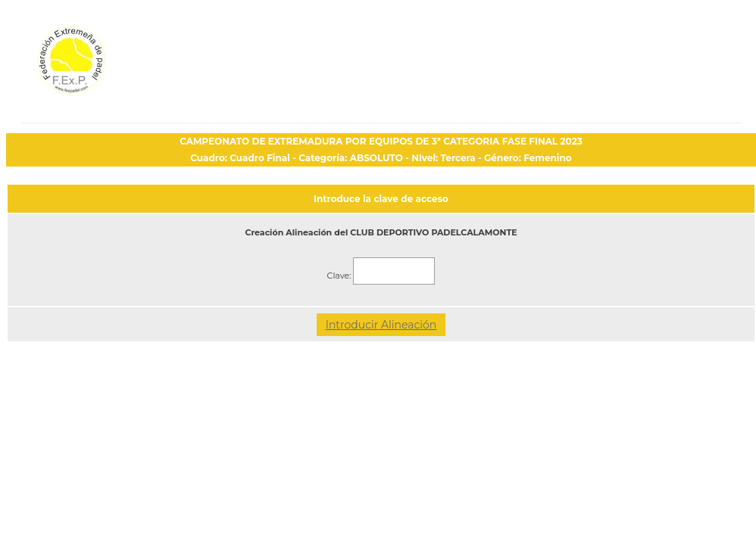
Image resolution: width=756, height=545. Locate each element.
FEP (114, 68)
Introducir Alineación (381, 325)
